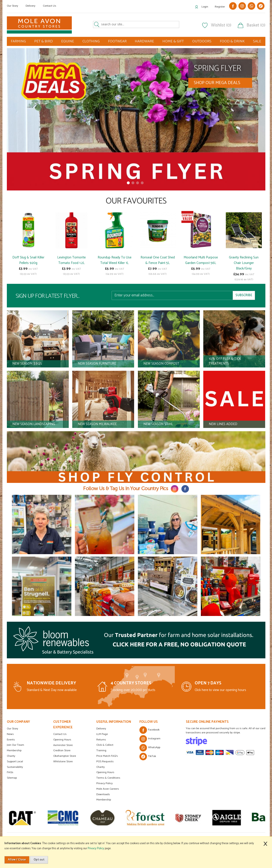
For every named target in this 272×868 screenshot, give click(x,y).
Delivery (30, 6)
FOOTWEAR (117, 41)
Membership (14, 750)
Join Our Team (15, 745)
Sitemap (12, 778)
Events (11, 740)
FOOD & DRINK (232, 41)
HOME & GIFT (173, 41)
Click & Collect (105, 745)
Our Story (12, 6)
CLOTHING (91, 41)
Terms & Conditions (108, 778)
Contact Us (49, 6)
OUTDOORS (202, 41)
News (10, 734)
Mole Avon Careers (108, 789)
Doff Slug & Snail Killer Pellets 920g (28, 260)
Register (220, 7)
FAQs (10, 772)
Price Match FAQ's (107, 756)
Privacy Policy (105, 783)
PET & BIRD (44, 41)
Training (101, 750)
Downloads (103, 794)
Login (205, 7)
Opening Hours (62, 740)
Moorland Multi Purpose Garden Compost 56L (201, 260)
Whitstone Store (63, 762)
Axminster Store (63, 745)
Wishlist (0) (221, 25)
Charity (11, 756)
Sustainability (15, 767)
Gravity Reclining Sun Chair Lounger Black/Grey (244, 263)
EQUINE (68, 41)
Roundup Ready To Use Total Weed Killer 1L (115, 260)
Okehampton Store (65, 756)
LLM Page (102, 734)
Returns (101, 740)
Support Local (15, 762)
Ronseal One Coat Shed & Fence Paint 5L (158, 260)
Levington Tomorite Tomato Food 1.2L (71, 260)
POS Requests (105, 762)
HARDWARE (144, 41)
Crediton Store (62, 750)
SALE (257, 41)
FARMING (18, 41)
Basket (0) (256, 25)
